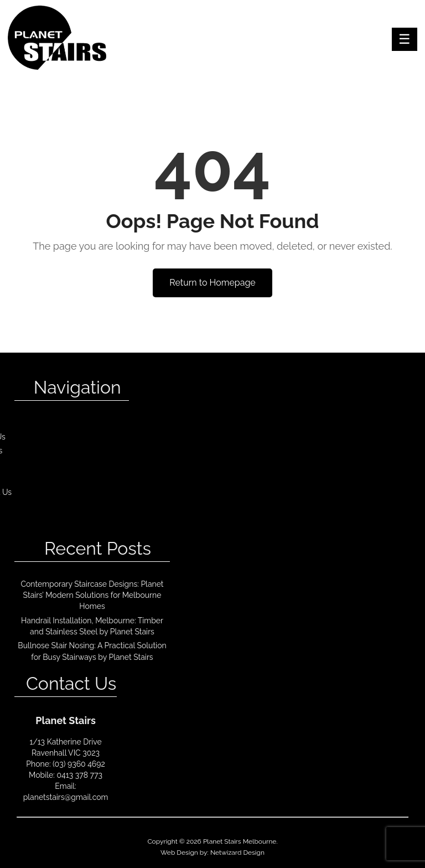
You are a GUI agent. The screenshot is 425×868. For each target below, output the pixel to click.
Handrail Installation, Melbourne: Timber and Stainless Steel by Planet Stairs (92, 626)
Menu (405, 39)
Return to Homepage (212, 283)
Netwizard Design (237, 852)
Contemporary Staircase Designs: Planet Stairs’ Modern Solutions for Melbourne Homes (92, 595)
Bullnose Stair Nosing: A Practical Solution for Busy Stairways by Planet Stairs (92, 651)
